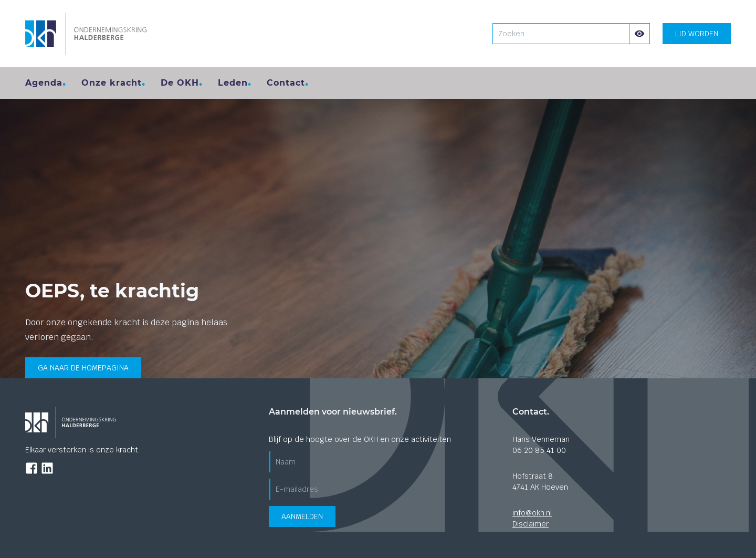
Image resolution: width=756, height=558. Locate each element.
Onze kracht (112, 83)
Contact (286, 83)
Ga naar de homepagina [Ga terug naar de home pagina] (83, 368)
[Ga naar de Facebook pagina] (31, 468)
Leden (233, 83)
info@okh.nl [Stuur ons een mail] (532, 513)
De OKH (180, 83)
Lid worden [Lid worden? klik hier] (697, 34)
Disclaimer (531, 524)
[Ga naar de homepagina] (86, 34)
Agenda (44, 83)
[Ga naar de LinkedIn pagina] (47, 468)
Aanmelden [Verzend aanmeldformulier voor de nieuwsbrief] (302, 516)
